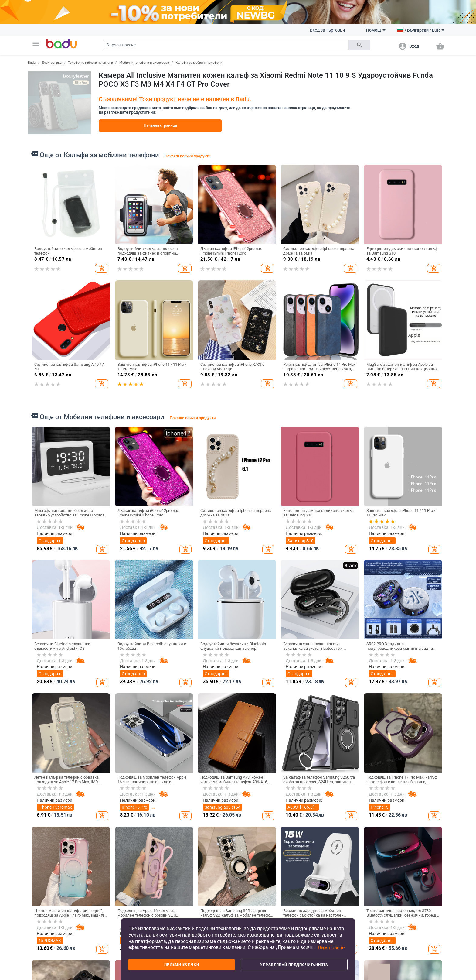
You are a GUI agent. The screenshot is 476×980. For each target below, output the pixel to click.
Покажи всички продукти (187, 156)
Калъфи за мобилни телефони (199, 63)
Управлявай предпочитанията (294, 965)
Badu (32, 63)
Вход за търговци (327, 30)
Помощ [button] (376, 30)
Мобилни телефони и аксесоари (144, 63)
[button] (36, 44)
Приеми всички (182, 965)
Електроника (52, 63)
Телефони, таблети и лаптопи (90, 63)
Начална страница (160, 125)
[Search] (226, 45)
